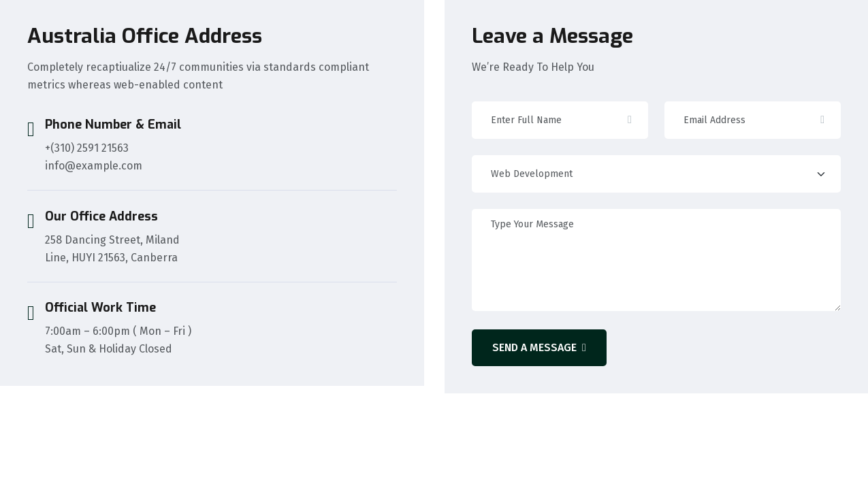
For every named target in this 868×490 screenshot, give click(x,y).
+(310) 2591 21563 (87, 148)
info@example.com (94, 166)
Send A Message (539, 347)
